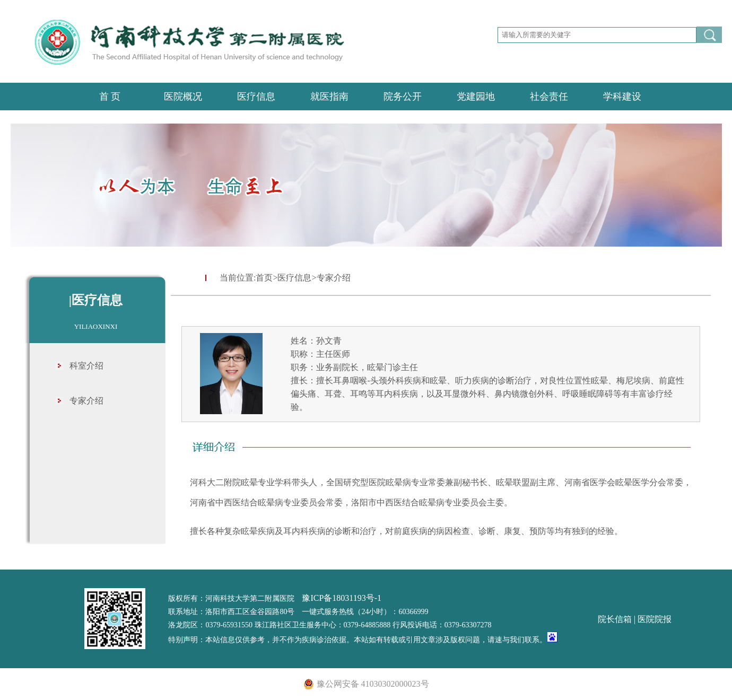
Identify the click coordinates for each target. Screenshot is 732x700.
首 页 (110, 97)
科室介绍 (86, 366)
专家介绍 (86, 401)
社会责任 (549, 97)
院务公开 (403, 97)
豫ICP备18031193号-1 (342, 598)
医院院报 (655, 619)
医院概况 (183, 97)
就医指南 (329, 97)
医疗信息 (256, 97)
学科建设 (622, 97)
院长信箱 (615, 619)
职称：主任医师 (320, 354)
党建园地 (476, 97)
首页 (264, 278)
